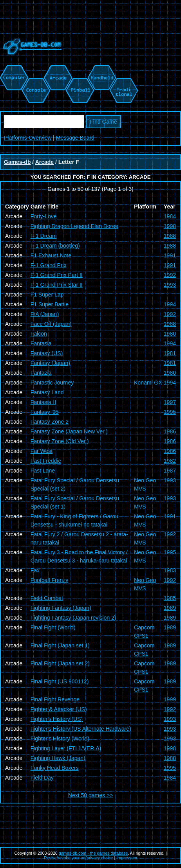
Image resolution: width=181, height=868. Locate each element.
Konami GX (148, 383)
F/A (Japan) (45, 314)
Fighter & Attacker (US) (59, 709)
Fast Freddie (46, 461)
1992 (170, 275)
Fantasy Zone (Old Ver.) (60, 441)
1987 (170, 471)
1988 (170, 236)
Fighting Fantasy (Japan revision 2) (73, 618)
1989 (170, 608)
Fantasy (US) (47, 353)
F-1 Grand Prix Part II (57, 275)
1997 (170, 402)
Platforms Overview (28, 138)
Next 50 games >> (90, 795)
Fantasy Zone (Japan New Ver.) (69, 431)
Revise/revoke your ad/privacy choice (79, 858)
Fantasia (41, 343)
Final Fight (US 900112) (60, 681)
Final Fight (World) (53, 627)
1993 (170, 285)
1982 (170, 461)
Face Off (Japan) (51, 324)
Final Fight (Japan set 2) (60, 663)
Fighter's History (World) (60, 739)
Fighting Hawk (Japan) (58, 758)
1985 (170, 598)
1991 (170, 255)
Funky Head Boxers (55, 768)
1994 (170, 304)
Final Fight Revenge (55, 699)
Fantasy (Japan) (50, 363)
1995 (170, 412)
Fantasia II (43, 402)
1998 (170, 226)
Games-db (17, 162)
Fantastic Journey (52, 383)
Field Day (42, 778)
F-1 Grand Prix (49, 265)
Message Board (75, 138)
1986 (170, 431)
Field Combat (47, 598)
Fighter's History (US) (57, 719)
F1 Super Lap (47, 295)
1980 (170, 334)
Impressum (127, 858)
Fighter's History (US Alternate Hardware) (81, 729)
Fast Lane (43, 471)
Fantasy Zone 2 (50, 422)
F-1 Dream (44, 236)
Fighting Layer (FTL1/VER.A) (66, 748)
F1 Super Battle (50, 304)
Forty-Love (44, 216)
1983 (170, 570)
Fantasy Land (47, 392)
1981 (170, 353)
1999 (170, 699)
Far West (42, 451)
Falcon (39, 334)
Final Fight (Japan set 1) (60, 645)
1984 (170, 216)
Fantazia (41, 373)
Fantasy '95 (45, 412)
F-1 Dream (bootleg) (55, 246)
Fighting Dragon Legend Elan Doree (74, 226)
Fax (35, 570)
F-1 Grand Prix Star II (57, 285)
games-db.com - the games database (93, 853)
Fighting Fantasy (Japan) (61, 608)
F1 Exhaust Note (51, 255)
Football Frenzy (49, 580)
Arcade (44, 162)
